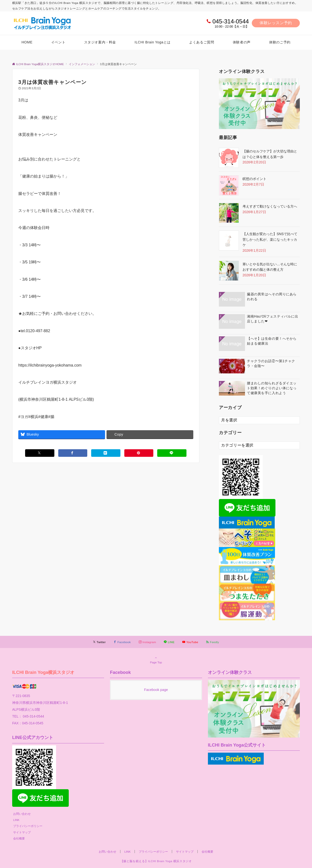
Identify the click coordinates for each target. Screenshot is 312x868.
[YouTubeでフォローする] (190, 642)
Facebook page (156, 690)
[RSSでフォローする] (213, 642)
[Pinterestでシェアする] (139, 453)
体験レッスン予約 (276, 23)
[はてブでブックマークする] (106, 453)
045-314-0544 (230, 21)
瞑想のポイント (254, 179)
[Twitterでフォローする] (99, 642)
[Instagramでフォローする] (147, 642)
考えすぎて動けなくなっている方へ (270, 206)
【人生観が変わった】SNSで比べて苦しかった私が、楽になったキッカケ (270, 239)
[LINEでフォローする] (169, 642)
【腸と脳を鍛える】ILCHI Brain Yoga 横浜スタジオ (156, 861)
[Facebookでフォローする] (122, 642)
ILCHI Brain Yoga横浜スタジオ (43, 672)
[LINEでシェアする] (172, 453)
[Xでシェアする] (40, 453)
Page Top (156, 660)
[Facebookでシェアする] (73, 453)
